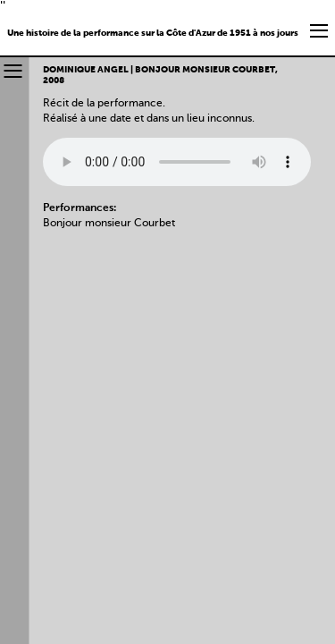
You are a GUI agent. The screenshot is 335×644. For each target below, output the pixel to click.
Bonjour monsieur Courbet (109, 224)
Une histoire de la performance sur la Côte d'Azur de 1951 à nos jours (153, 33)
